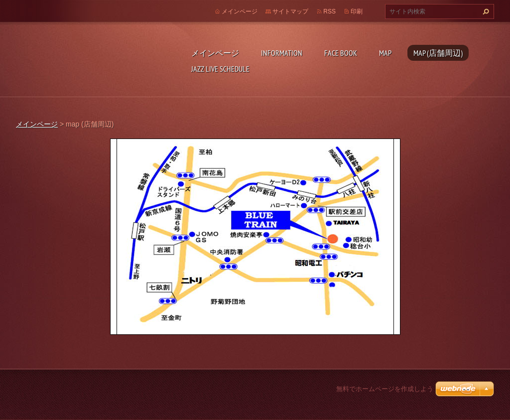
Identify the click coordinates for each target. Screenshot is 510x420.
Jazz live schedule (220, 69)
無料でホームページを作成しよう (385, 389)
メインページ (215, 53)
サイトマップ (290, 11)
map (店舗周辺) (438, 53)
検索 (485, 11)
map (385, 53)
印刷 (357, 11)
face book (341, 53)
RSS (329, 11)
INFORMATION (282, 53)
